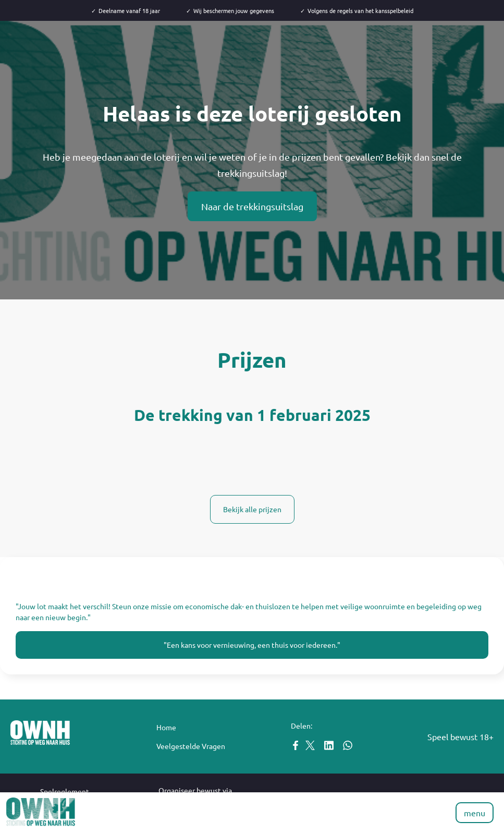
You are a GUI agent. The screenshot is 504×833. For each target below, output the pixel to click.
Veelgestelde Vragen (191, 746)
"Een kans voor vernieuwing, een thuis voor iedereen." (252, 645)
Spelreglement (65, 791)
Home (166, 727)
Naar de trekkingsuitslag (252, 206)
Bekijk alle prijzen (252, 509)
